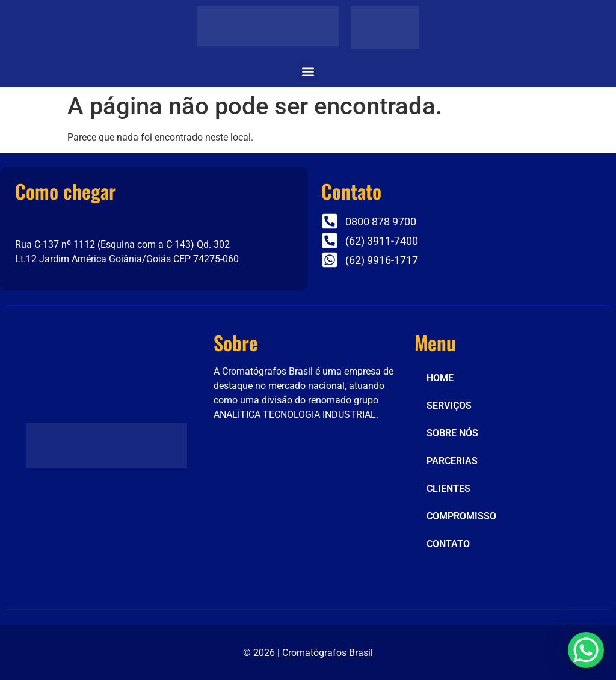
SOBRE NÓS (452, 433)
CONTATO (448, 544)
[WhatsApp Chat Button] (586, 650)
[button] (308, 71)
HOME (440, 378)
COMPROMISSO (461, 516)
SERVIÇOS (449, 406)
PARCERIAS (452, 461)
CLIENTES (448, 489)
